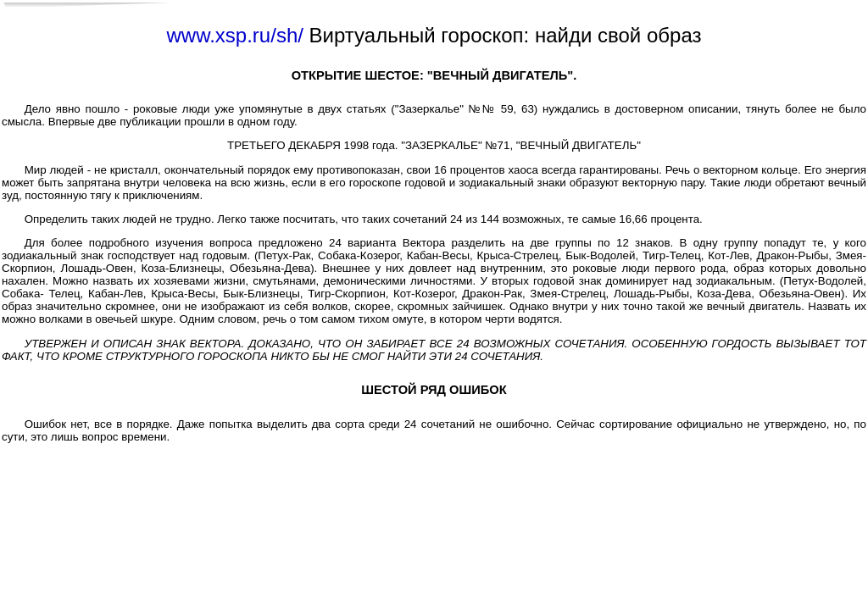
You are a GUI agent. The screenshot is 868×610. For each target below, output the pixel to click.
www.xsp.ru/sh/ (235, 35)
